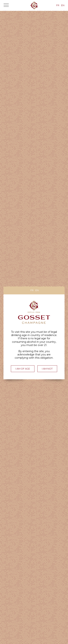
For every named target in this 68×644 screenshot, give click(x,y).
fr (32, 290)
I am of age (23, 369)
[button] (6, 6)
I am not (47, 369)
